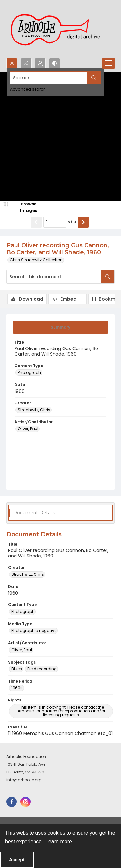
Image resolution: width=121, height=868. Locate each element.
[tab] (60, 327)
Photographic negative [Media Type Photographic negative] (34, 631)
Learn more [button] (59, 841)
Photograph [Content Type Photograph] (29, 372)
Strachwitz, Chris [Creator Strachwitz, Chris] (34, 410)
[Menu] (108, 63)
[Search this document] (54, 277)
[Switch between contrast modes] (55, 63)
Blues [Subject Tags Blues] (17, 669)
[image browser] (24, 207)
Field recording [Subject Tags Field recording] (42, 669)
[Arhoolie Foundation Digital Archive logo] (58, 29)
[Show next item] (83, 222)
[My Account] (40, 63)
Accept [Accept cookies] (17, 860)
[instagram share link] (25, 802)
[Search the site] (49, 78)
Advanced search (28, 89)
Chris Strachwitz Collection (36, 260)
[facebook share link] (12, 802)
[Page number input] (55, 222)
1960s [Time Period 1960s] (17, 688)
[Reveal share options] (26, 63)
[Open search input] (12, 63)
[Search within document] (108, 277)
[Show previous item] (36, 222)
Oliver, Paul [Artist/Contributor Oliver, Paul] (28, 429)
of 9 (72, 222)
